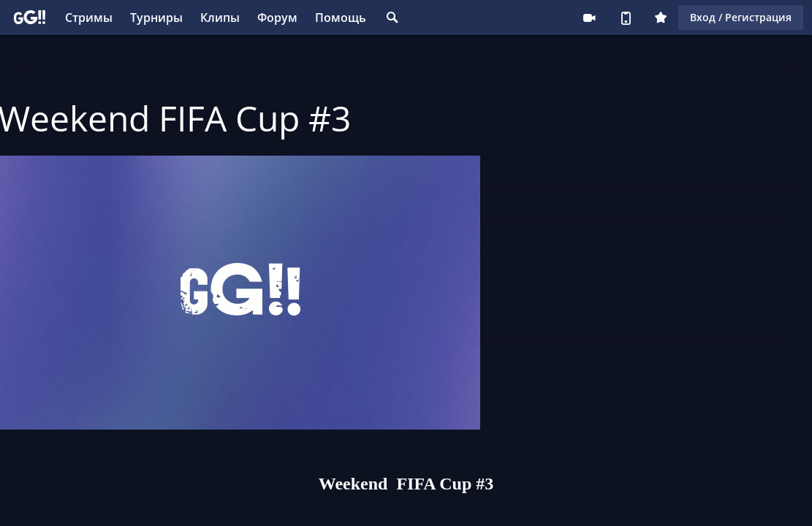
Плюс (661, 18)
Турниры (156, 18)
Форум (277, 18)
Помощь (341, 18)
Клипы (220, 18)
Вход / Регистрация (741, 17)
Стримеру (589, 18)
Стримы (89, 18)
